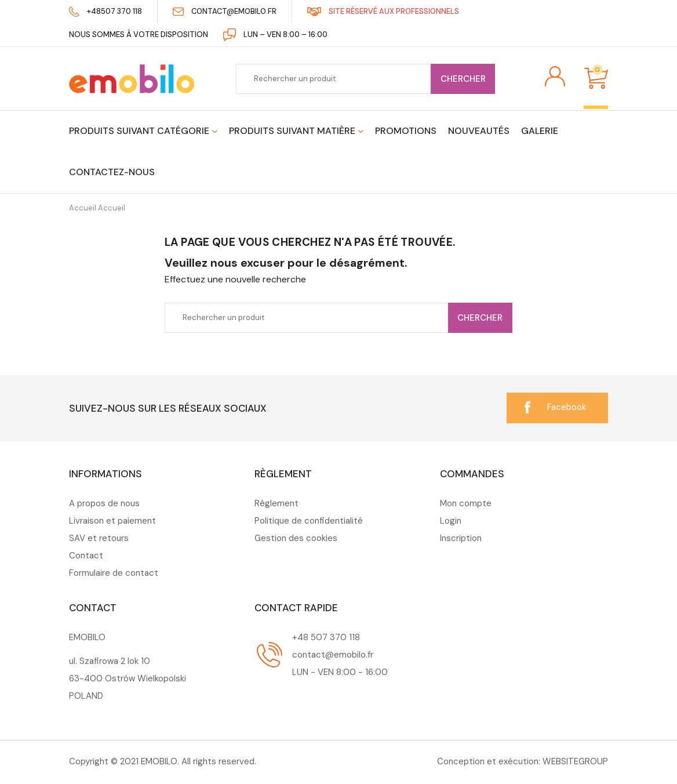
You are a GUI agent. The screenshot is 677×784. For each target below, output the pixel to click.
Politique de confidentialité (309, 521)
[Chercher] (365, 79)
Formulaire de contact (114, 573)
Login (451, 521)
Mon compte (466, 503)
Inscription (461, 538)
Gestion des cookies (296, 538)
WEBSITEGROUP (575, 761)
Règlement (276, 503)
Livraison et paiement (112, 521)
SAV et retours (99, 538)
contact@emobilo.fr (235, 11)
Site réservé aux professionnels (397, 11)
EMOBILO (159, 761)
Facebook (567, 407)
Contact (86, 556)
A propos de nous (104, 503)
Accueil (97, 208)
